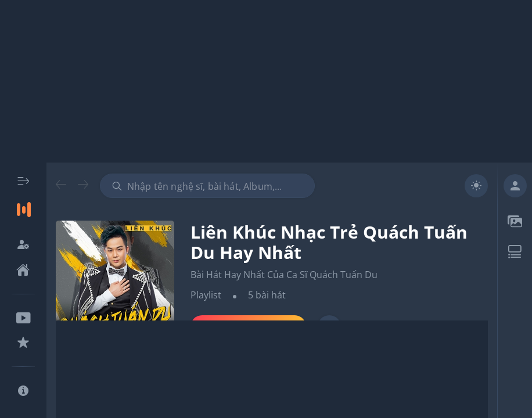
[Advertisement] (266, 81)
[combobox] (207, 186)
